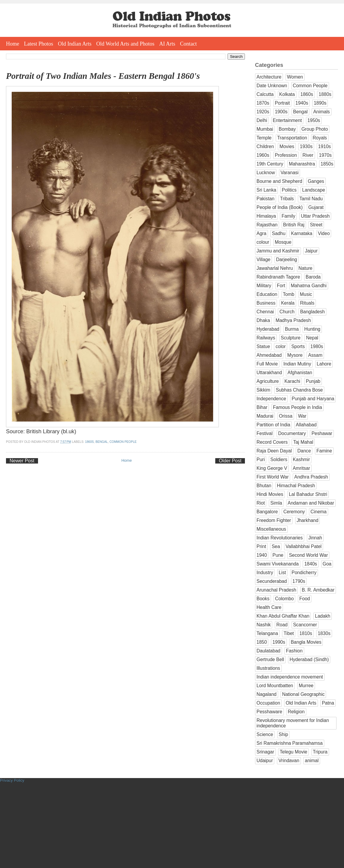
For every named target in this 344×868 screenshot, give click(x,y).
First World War (273, 477)
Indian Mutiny (297, 364)
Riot (261, 503)
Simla (276, 503)
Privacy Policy (12, 780)
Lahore (324, 364)
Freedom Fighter (274, 520)
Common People (123, 442)
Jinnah (315, 538)
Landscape (313, 190)
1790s (299, 581)
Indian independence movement (290, 677)
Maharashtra (302, 164)
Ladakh (323, 616)
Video (324, 233)
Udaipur (265, 761)
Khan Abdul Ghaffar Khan (283, 616)
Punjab (313, 381)
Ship (283, 734)
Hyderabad (268, 329)
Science (265, 734)
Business (266, 303)
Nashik (264, 625)
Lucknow (266, 173)
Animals (321, 112)
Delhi (262, 120)
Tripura (320, 752)
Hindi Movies (270, 494)
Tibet (289, 633)
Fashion (294, 651)
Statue (263, 346)
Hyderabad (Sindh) (309, 659)
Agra (262, 233)
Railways (266, 338)
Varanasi (290, 173)
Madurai (265, 416)
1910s (325, 146)
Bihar (262, 407)
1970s (325, 155)
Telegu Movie (293, 752)
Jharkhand (308, 520)
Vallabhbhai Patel (304, 546)
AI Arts (167, 44)
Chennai (265, 312)
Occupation (268, 703)
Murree (306, 686)
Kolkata (287, 94)
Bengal (102, 442)
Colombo (284, 599)
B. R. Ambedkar (318, 590)
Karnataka (302, 233)
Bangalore (267, 512)
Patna (328, 703)
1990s (279, 642)
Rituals (307, 303)
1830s (324, 633)
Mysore (295, 355)
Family (288, 216)
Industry (265, 573)
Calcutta (265, 94)
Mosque (283, 242)
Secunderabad (272, 581)
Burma (292, 329)
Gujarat (316, 207)
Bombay (287, 129)
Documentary (292, 433)
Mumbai (265, 129)
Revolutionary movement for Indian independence (293, 723)
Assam (315, 355)
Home (13, 44)
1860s (89, 442)
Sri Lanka (266, 190)
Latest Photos (39, 44)
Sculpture (291, 338)
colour (263, 242)
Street (316, 225)
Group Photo (315, 129)
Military (264, 286)
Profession (286, 155)
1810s (306, 633)
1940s (302, 103)
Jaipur (311, 251)
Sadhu (279, 233)
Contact (188, 44)
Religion (296, 712)
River (308, 155)
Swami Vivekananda (278, 564)
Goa (327, 564)
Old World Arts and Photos (125, 44)
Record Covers (272, 442)
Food (305, 599)
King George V (272, 468)
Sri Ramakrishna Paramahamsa (290, 743)
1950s (314, 120)
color (281, 346)
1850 (262, 642)
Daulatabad (269, 651)
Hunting (312, 329)
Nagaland (267, 694)
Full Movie (267, 364)
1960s (263, 155)
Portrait (282, 103)
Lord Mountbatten (275, 686)
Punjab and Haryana (313, 399)
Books (263, 599)
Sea (276, 546)
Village (264, 260)
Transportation (292, 138)
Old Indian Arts (75, 44)
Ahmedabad (269, 355)
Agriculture (268, 381)
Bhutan (264, 486)
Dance (304, 451)
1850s (327, 164)
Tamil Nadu (311, 199)
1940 (262, 555)
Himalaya (266, 216)
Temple (264, 138)
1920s (263, 112)
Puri (261, 459)
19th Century (270, 164)
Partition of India (273, 425)
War (302, 416)
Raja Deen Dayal (274, 451)
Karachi (292, 381)
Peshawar (322, 433)
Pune (278, 555)
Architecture (269, 77)
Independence (271, 399)
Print (261, 546)
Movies (287, 146)
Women (295, 77)
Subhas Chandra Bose (299, 390)
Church (287, 312)
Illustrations (268, 668)
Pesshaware (269, 712)
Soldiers (279, 459)
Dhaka (263, 320)
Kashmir (301, 459)
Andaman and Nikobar (311, 503)
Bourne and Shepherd (279, 181)
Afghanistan (300, 373)
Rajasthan (267, 225)
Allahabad (306, 425)
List (282, 573)
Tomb (289, 294)
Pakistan (266, 199)
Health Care (269, 607)
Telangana (267, 633)
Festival (265, 433)
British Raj (294, 225)
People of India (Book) (280, 207)
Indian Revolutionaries (280, 538)
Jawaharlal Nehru (275, 268)
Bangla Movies (306, 642)
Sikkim (263, 390)
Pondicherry (304, 573)
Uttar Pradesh (315, 216)
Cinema (319, 512)
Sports (298, 346)
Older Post (230, 461)
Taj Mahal (303, 442)
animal (312, 761)
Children (265, 146)
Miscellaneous (271, 529)
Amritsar (301, 468)
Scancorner (305, 625)
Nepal (312, 338)
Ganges (316, 181)
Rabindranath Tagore (278, 277)
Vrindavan (289, 761)
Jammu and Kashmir (278, 251)
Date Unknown (272, 86)
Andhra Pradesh (311, 477)
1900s (281, 112)
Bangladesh (312, 312)
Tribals (287, 199)
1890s (320, 103)
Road (282, 625)
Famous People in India (298, 407)
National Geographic (303, 694)
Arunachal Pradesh (276, 590)
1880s (325, 94)
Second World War (308, 555)
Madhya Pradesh (293, 320)
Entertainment (287, 120)
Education (267, 294)
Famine (324, 451)
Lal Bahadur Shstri (308, 494)
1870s (263, 103)
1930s (306, 146)
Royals (320, 138)
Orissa (286, 416)
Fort (281, 286)
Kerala (288, 303)
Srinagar (265, 752)
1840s (311, 564)
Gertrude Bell (270, 659)
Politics (289, 190)
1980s (317, 346)
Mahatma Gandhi (309, 286)
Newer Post (22, 461)
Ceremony (294, 512)
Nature (306, 268)
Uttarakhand (269, 373)
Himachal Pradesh (296, 486)
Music (306, 294)
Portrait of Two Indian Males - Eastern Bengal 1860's (103, 76)
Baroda (313, 277)
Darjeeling (287, 260)
